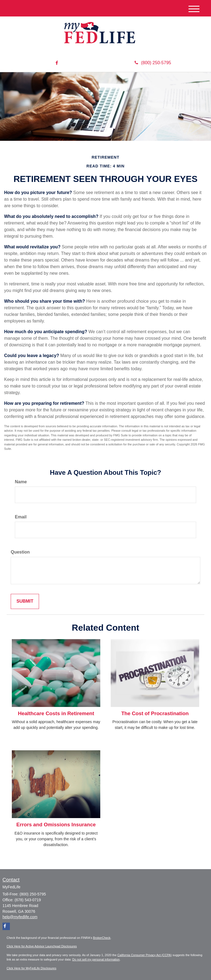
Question (20, 552)
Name (21, 482)
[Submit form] (25, 601)
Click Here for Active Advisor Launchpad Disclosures (42, 946)
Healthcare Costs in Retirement (56, 713)
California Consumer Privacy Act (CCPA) (145, 955)
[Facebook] (57, 63)
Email (21, 517)
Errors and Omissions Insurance (56, 825)
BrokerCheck (102, 938)
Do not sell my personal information (96, 959)
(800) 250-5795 (153, 63)
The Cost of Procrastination (155, 713)
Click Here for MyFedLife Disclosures (31, 968)
